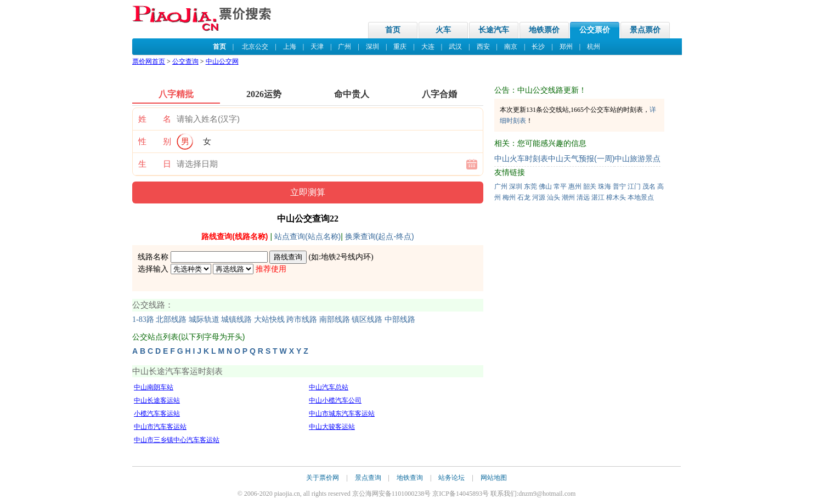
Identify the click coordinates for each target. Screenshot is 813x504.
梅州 (509, 197)
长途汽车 (494, 30)
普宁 (619, 186)
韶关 (590, 186)
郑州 (566, 47)
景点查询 (368, 478)
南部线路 (335, 319)
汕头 (554, 197)
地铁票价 (544, 30)
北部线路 (171, 319)
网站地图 (494, 478)
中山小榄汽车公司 (335, 400)
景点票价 (645, 30)
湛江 (598, 197)
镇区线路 (367, 319)
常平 (560, 186)
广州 (345, 47)
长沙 (538, 47)
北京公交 (255, 47)
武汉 (455, 47)
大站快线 (269, 319)
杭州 (594, 47)
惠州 (575, 186)
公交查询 (185, 61)
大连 (428, 47)
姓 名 (155, 119)
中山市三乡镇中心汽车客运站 (177, 440)
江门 (634, 186)
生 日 (155, 164)
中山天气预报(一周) (581, 158)
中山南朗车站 (154, 387)
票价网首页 (149, 61)
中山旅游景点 (637, 158)
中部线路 (400, 319)
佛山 (545, 186)
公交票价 (595, 30)
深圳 (372, 47)
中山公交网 (222, 61)
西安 (483, 47)
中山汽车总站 (329, 387)
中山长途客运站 (157, 400)
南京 (511, 47)
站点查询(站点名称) (307, 236)
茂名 (649, 186)
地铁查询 (410, 478)
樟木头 (616, 197)
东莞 (530, 186)
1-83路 (143, 319)
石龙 (524, 197)
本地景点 (641, 197)
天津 (317, 47)
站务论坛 (451, 478)
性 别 (155, 141)
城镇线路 (236, 319)
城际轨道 (204, 319)
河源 (539, 197)
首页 (393, 30)
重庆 (400, 47)
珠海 (605, 186)
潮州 (568, 197)
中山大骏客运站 (332, 427)
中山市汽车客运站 (160, 427)
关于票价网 (323, 478)
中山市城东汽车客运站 (342, 414)
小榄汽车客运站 (157, 414)
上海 (290, 47)
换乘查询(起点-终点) (380, 236)
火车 (443, 30)
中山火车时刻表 (521, 158)
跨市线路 (302, 319)
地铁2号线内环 (346, 257)
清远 (583, 197)
